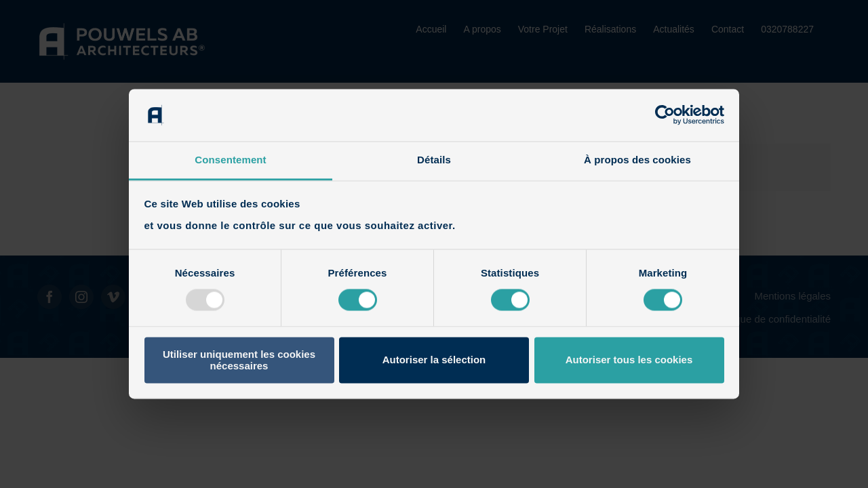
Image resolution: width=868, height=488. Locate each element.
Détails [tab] (434, 160)
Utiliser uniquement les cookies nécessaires (239, 360)
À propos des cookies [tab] (637, 160)
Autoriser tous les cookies (629, 360)
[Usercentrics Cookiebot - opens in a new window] (665, 115)
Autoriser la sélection (434, 360)
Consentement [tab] (230, 160)
